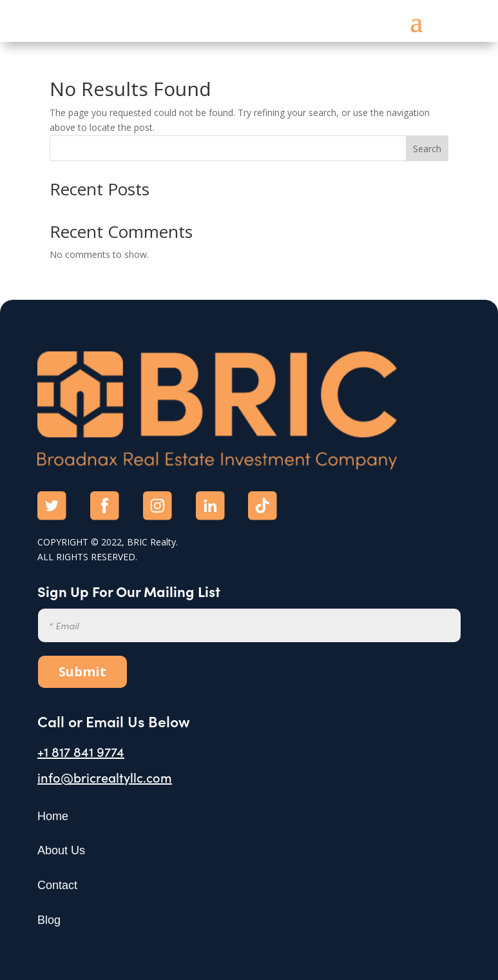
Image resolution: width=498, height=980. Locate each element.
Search (427, 149)
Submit (82, 671)
